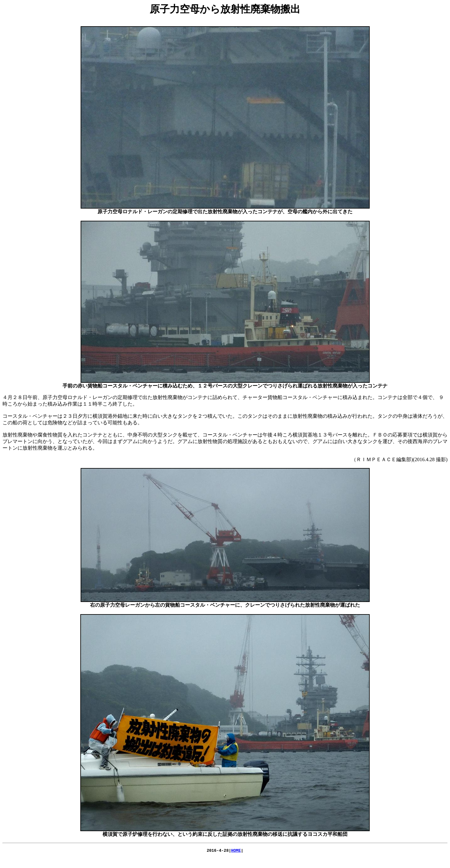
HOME (236, 851)
